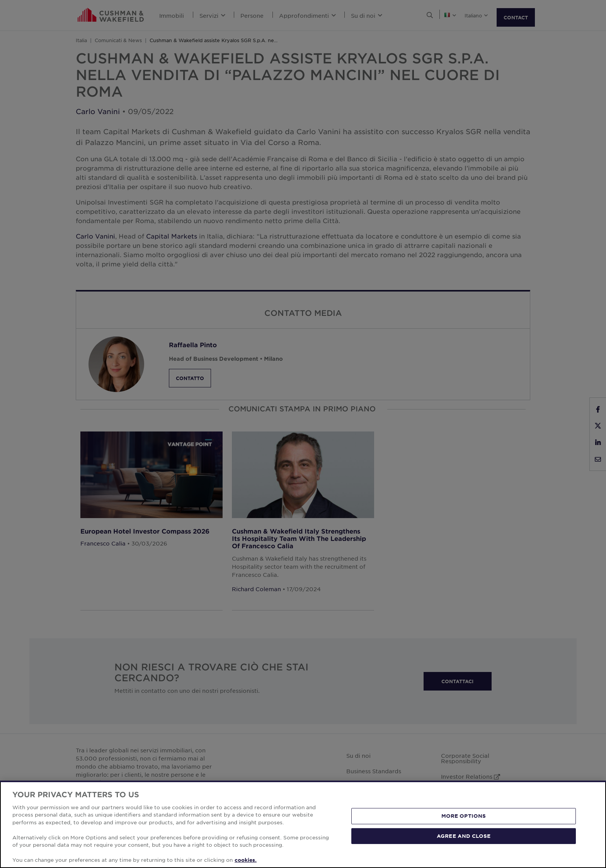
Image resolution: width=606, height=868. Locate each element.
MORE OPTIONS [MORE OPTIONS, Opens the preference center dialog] (464, 816)
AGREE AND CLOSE (464, 836)
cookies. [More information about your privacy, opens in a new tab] (246, 860)
